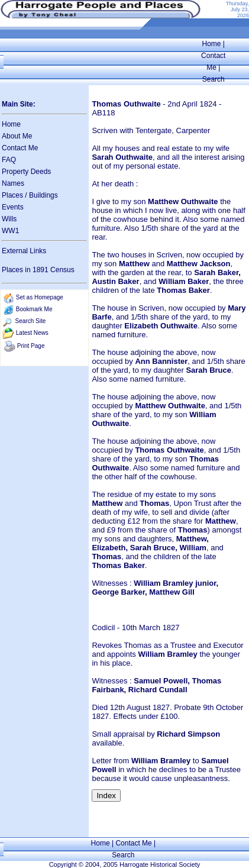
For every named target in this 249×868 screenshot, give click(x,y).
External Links (24, 251)
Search (214, 79)
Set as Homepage (40, 297)
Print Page (31, 346)
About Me (17, 136)
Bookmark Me (34, 309)
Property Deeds (26, 172)
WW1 (10, 231)
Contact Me (20, 148)
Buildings (43, 195)
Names (13, 183)
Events (13, 207)
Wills (9, 219)
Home (212, 44)
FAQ (9, 160)
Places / (15, 195)
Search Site (31, 321)
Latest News (32, 333)
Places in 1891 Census (38, 270)
